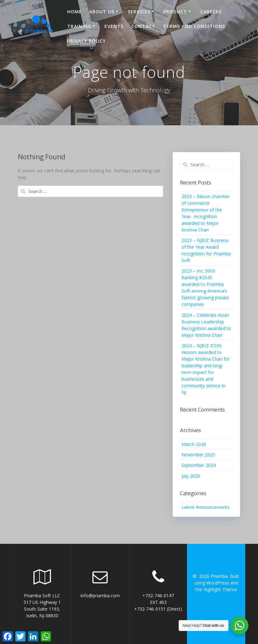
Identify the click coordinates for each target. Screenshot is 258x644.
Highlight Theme (220, 589)
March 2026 (194, 444)
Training (79, 26)
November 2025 (198, 455)
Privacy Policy (86, 41)
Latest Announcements (206, 507)
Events (114, 26)
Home (75, 12)
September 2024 (199, 465)
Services (139, 12)
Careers (211, 12)
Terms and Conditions (194, 26)
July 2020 (191, 476)
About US (102, 12)
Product (175, 12)
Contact (143, 26)
